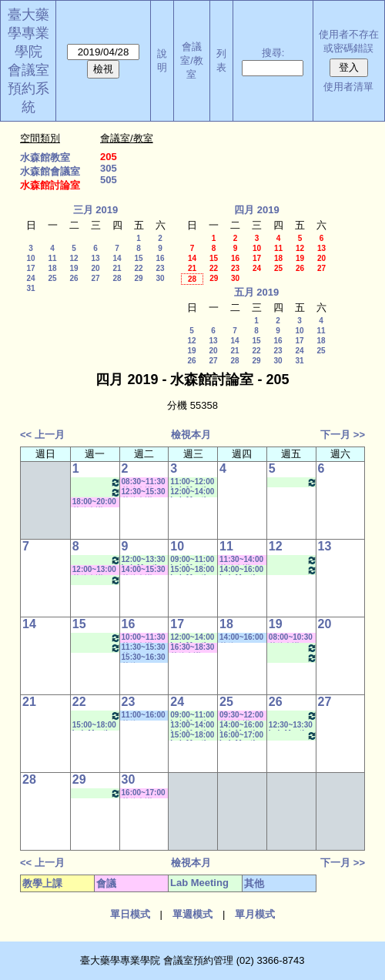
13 (95, 258)
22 (138, 268)
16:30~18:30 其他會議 (192, 648)
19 (74, 268)
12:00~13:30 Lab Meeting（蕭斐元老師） (144, 560)
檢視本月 (191, 435)
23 (160, 268)
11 (52, 258)
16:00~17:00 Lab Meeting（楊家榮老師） (242, 736)
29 (138, 278)
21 (117, 268)
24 (30, 278)
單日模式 (130, 914)
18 (52, 268)
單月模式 (255, 914)
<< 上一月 (42, 435)
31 (30, 288)
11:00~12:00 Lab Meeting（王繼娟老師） (192, 482)
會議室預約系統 (28, 89)
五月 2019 (257, 292)
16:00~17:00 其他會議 (144, 793)
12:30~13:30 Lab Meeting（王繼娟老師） (291, 726)
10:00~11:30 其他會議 (144, 638)
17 (30, 268)
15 (138, 258)
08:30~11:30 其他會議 (144, 482)
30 (160, 278)
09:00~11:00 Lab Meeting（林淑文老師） (192, 560)
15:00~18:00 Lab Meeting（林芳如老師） (192, 570)
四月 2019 (257, 210)
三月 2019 (96, 210)
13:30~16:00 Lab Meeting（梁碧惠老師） (97, 492)
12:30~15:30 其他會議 (144, 492)
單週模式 (192, 914)
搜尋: (273, 53)
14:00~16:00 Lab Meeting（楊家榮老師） (242, 570)
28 (117, 278)
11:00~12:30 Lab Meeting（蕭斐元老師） (293, 648)
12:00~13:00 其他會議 (94, 570)
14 (117, 258)
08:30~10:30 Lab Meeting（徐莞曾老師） (97, 482)
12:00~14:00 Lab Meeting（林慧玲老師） (192, 492)
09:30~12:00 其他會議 (241, 716)
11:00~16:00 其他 (144, 716)
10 (30, 258)
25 (52, 278)
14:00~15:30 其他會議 (144, 570)
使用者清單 (348, 87)
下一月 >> (343, 435)
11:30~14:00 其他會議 (241, 560)
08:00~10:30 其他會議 (291, 638)
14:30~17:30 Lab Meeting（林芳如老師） (293, 482)
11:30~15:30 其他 (144, 648)
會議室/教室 (192, 60)
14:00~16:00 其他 (241, 638)
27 (95, 278)
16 (160, 258)
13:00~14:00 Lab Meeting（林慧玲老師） (192, 726)
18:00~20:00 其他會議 (94, 502)
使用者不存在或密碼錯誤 (349, 41)
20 (95, 268)
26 (74, 278)
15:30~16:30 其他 (144, 658)
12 (74, 258)
